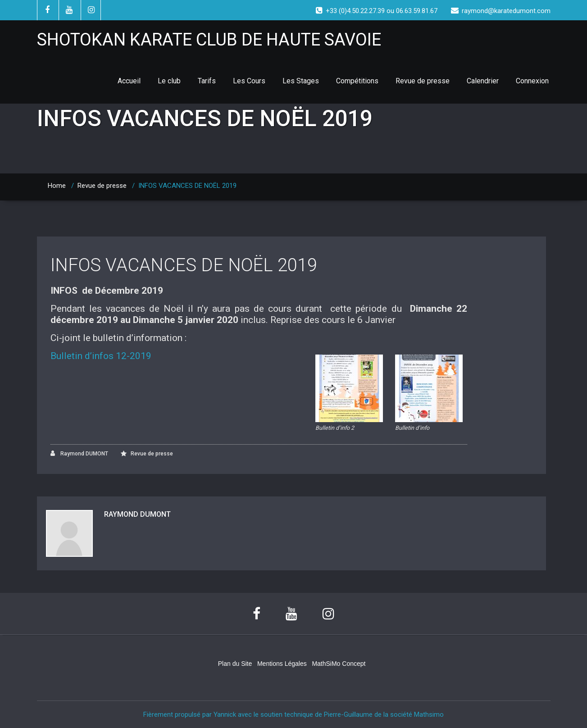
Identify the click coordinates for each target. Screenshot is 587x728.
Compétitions (357, 81)
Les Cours (249, 81)
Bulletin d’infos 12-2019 (101, 356)
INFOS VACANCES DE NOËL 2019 (184, 265)
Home (57, 186)
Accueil (129, 81)
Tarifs (207, 81)
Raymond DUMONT (79, 453)
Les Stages (301, 81)
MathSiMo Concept (339, 664)
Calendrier (483, 81)
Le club (169, 81)
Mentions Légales (282, 664)
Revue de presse (423, 81)
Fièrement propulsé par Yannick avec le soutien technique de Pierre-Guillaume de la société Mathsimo (293, 714)
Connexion (532, 81)
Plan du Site (235, 664)
